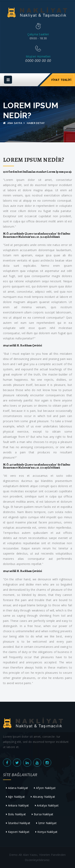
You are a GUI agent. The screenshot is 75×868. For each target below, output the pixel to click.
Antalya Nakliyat (47, 805)
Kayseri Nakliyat (18, 832)
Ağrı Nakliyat (15, 797)
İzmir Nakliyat (46, 823)
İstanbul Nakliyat (18, 823)
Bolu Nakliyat (16, 814)
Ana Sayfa (13, 123)
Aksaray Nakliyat (43, 797)
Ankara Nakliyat (17, 805)
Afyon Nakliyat (45, 788)
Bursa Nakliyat (42, 814)
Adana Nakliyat (17, 788)
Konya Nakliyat (46, 832)
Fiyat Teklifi (61, 80)
